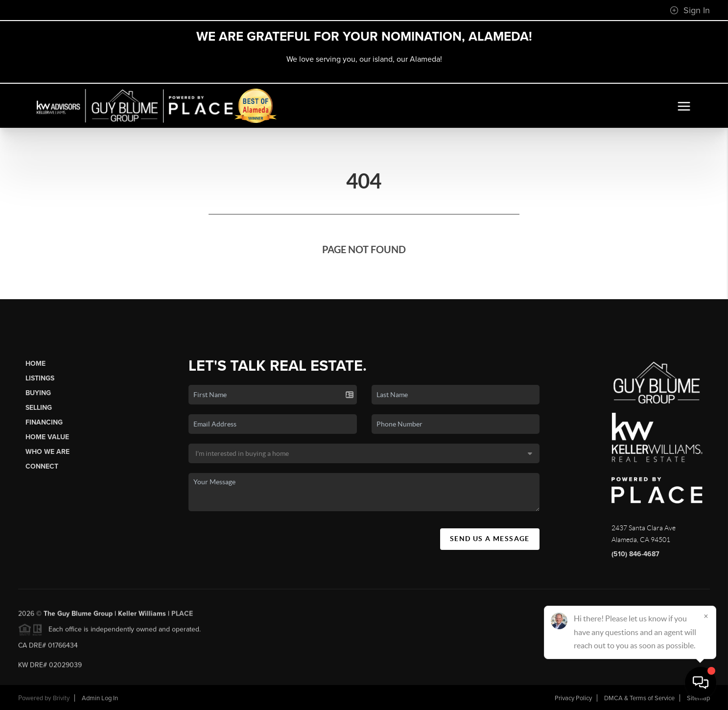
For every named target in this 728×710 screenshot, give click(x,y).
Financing (44, 422)
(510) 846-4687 (635, 554)
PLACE (182, 616)
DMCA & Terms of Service (639, 698)
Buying (38, 393)
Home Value (47, 437)
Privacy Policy (573, 698)
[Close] (706, 616)
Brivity (61, 698)
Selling (39, 408)
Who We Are (47, 452)
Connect (42, 466)
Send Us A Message (490, 539)
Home (35, 364)
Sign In (690, 10)
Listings (40, 378)
